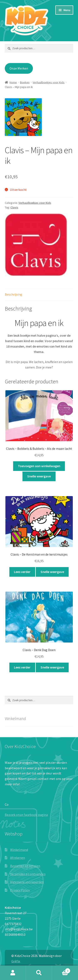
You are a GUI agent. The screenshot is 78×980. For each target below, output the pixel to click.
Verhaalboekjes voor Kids (49, 82)
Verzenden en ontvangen (28, 874)
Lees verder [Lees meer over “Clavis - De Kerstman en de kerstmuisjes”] (22, 572)
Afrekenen (18, 858)
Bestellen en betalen (25, 866)
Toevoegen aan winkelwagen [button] (39, 466)
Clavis (14, 207)
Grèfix (16, 961)
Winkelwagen (61, 970)
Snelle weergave (39, 476)
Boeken (25, 82)
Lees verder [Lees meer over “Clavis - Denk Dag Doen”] (22, 667)
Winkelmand (19, 850)
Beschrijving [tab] (14, 294)
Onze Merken (19, 68)
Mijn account (13, 973)
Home (13, 82)
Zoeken (39, 973)
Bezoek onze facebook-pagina (26, 815)
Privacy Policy (20, 890)
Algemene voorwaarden (27, 882)
